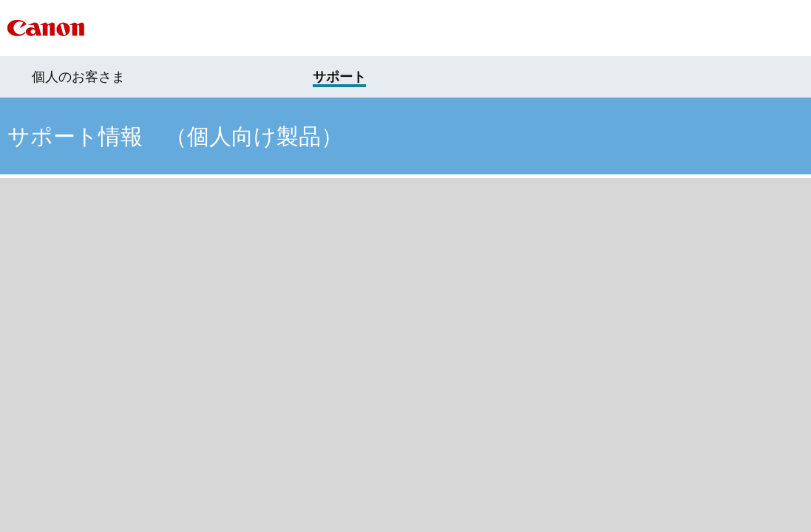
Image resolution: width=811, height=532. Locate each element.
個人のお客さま (78, 77)
